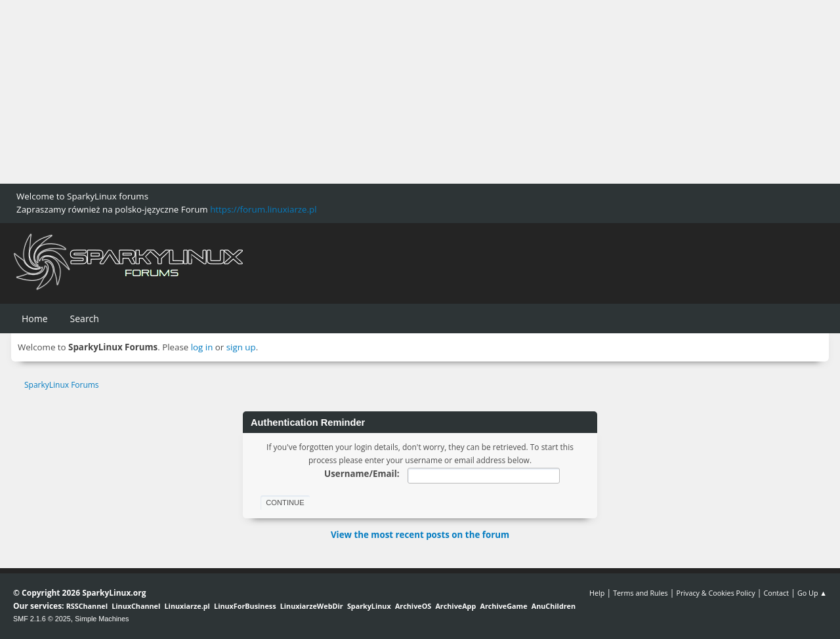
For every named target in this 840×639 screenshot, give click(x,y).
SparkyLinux (369, 606)
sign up (241, 347)
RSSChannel (87, 606)
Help (597, 593)
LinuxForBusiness (245, 606)
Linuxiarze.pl (187, 606)
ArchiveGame (503, 606)
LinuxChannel (136, 606)
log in (202, 347)
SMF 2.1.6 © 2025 (42, 619)
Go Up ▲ (812, 593)
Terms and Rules (640, 593)
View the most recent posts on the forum (420, 535)
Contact (776, 593)
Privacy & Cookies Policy (715, 593)
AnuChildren (554, 606)
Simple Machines (102, 619)
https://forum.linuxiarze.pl (263, 209)
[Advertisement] (394, 92)
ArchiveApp (455, 606)
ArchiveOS (413, 606)
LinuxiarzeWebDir (312, 606)
